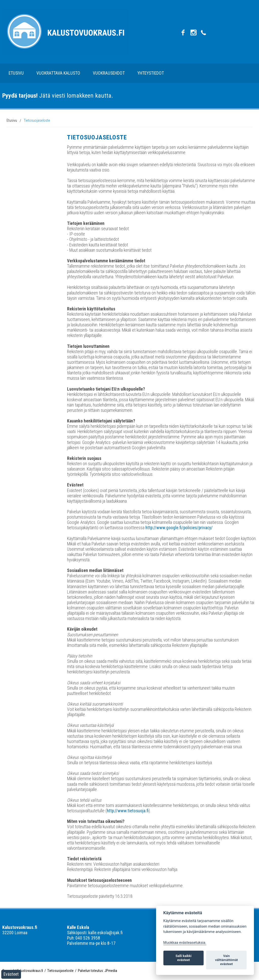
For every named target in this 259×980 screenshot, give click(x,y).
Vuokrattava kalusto (58, 73)
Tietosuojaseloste (37, 120)
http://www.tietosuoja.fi (128, 811)
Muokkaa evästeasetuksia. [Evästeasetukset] (185, 943)
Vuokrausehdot (109, 73)
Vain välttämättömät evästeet (226, 960)
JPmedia (111, 971)
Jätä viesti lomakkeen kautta (57, 95)
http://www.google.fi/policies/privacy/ (179, 528)
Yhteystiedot (151, 73)
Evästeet (11, 974)
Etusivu (16, 73)
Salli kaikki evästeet (184, 958)
